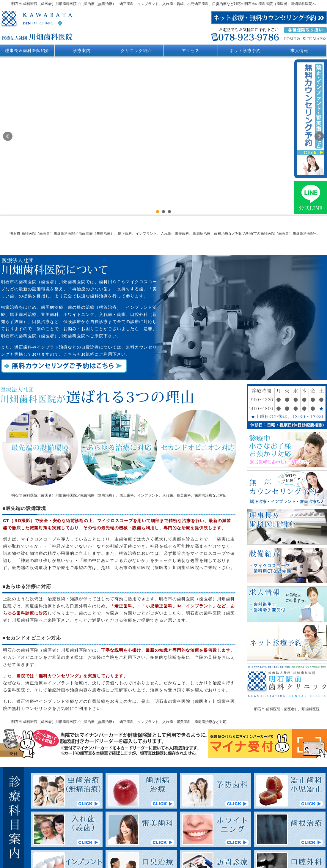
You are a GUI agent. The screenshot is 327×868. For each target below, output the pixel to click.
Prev (8, 136)
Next (319, 136)
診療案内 (82, 51)
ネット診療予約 (245, 51)
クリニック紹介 (136, 51)
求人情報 (299, 51)
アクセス (191, 51)
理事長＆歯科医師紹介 (27, 51)
